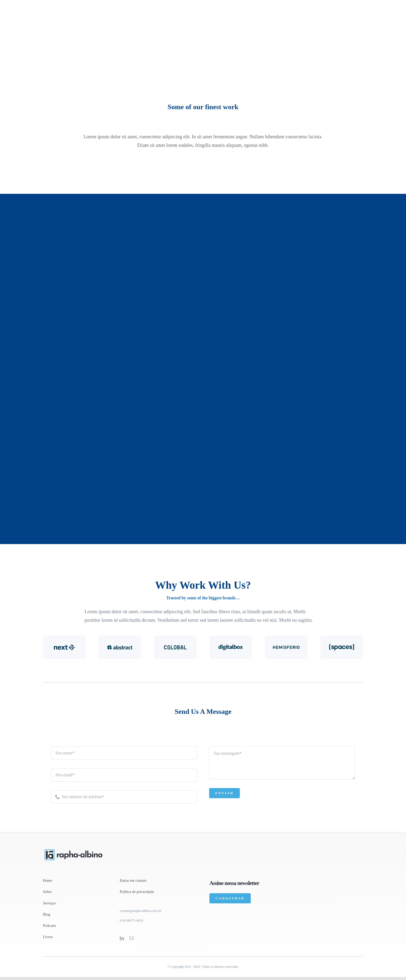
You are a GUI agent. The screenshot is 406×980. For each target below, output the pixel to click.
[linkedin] (122, 938)
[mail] (132, 938)
